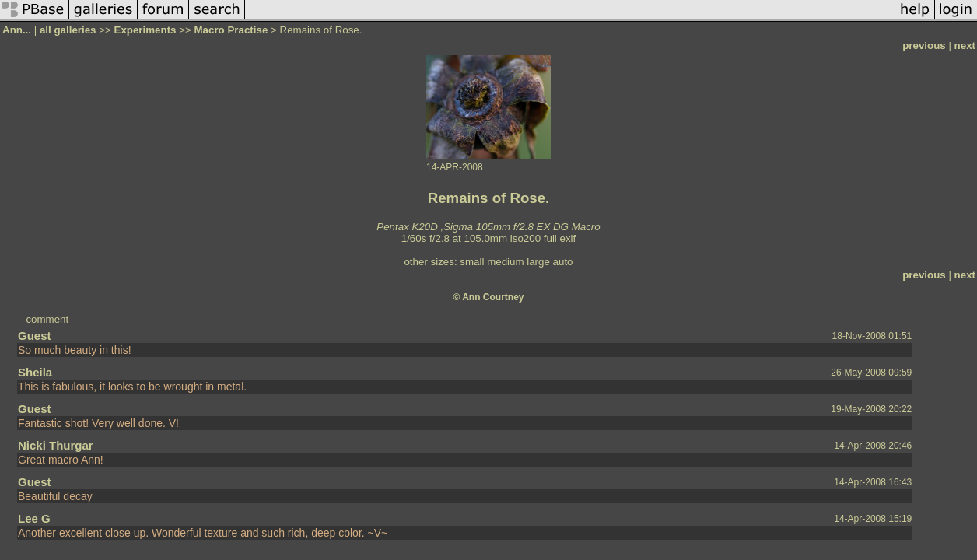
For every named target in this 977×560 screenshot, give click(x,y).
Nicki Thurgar (56, 445)
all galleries (68, 30)
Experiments (145, 30)
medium (505, 262)
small (472, 262)
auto (563, 262)
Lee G (34, 518)
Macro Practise (231, 30)
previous (924, 45)
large (538, 262)
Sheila (35, 372)
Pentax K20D (407, 227)
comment (47, 319)
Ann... (17, 30)
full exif (560, 238)
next (965, 45)
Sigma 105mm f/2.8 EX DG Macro (522, 227)
